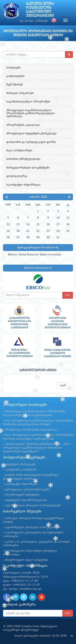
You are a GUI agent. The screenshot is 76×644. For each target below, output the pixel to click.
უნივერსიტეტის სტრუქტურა (22, 495)
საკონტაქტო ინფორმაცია (23, 185)
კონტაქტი (42, 21)
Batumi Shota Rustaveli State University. (35, 255)
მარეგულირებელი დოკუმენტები (28, 168)
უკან (63, 385)
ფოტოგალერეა (17, 176)
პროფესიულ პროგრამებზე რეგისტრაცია (31, 430)
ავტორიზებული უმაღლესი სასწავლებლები (33, 505)
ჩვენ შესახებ (14, 85)
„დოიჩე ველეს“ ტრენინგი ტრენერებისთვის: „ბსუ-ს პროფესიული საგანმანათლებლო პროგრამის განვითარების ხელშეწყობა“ (37, 448)
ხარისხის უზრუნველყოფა (23, 159)
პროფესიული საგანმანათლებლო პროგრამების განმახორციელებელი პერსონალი (31, 113)
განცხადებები (15, 76)
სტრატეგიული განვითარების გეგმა (27, 490)
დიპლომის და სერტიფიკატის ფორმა (31, 142)
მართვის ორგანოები (20, 93)
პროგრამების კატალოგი (23, 125)
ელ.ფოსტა (26, 21)
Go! (68, 295)
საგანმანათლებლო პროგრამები (28, 102)
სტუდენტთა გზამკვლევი (20, 464)
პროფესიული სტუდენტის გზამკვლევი (31, 133)
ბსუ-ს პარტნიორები (19, 151)
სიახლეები (13, 68)
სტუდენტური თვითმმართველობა (26, 500)
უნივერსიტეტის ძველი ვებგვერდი (27, 560)
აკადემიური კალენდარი (21, 470)
